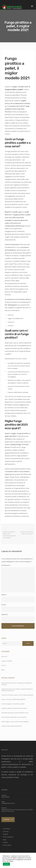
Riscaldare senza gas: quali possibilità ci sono (15, 713)
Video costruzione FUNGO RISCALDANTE (13, 699)
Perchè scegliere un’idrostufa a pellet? (13, 704)
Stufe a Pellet (7, 845)
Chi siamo (6, 832)
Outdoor (6, 842)
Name (4, 595)
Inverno (4, 665)
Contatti (6, 834)
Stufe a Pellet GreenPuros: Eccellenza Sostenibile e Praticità (17, 684)
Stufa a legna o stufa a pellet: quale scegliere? (15, 722)
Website (5, 614)
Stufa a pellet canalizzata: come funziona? (14, 717)
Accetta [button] (6, 864)
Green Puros (7, 829)
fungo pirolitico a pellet (14, 89)
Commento (6, 565)
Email (4, 605)
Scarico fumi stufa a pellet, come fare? (27, 533)
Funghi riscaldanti (7, 661)
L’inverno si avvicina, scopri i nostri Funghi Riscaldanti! (17, 695)
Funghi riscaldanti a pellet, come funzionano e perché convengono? (9, 535)
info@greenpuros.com (8, 803)
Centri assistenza (8, 837)
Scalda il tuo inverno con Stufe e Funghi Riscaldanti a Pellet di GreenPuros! (17, 690)
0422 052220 (5, 797)
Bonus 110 (4, 657)
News (3, 670)
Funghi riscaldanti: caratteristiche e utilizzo (14, 708)
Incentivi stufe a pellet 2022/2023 (12, 726)
